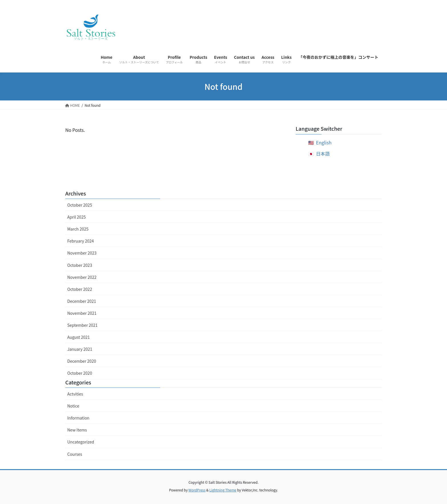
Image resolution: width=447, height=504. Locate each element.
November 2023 (82, 253)
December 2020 (82, 361)
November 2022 (82, 277)
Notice (73, 406)
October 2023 (80, 265)
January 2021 (80, 349)
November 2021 (82, 313)
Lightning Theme (223, 490)
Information (78, 418)
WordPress (197, 490)
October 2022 (80, 289)
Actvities (75, 394)
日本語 (323, 154)
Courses (75, 454)
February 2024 (81, 241)
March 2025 (78, 229)
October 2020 (80, 373)
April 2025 (77, 217)
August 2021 (79, 337)
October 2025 (80, 205)
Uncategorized (81, 442)
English (324, 142)
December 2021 (82, 301)
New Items (77, 430)
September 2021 (82, 325)
